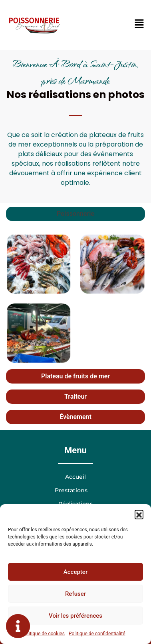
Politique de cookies (43, 634)
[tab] (75, 214)
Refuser (75, 594)
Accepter (75, 572)
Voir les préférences (75, 616)
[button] (139, 514)
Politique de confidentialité (97, 634)
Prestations (75, 490)
